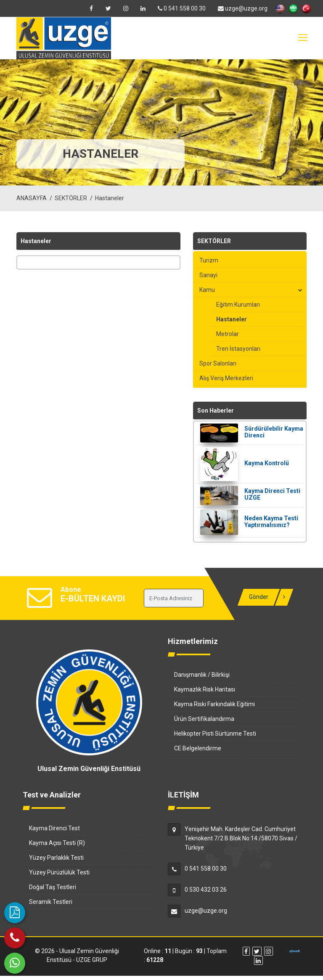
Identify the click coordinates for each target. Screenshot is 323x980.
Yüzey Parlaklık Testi (56, 858)
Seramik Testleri (51, 902)
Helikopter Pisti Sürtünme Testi (215, 734)
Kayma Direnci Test (54, 828)
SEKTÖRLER (71, 198)
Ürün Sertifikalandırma (204, 719)
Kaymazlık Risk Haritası (205, 689)
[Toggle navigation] (302, 38)
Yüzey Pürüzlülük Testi (59, 872)
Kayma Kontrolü (267, 463)
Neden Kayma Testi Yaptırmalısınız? (271, 522)
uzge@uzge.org (243, 8)
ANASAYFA (32, 198)
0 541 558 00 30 (182, 8)
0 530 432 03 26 (206, 890)
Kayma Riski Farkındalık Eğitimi (214, 704)
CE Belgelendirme (198, 748)
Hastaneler (110, 198)
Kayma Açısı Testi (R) (57, 843)
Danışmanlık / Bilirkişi (202, 675)
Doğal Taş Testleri (53, 887)
